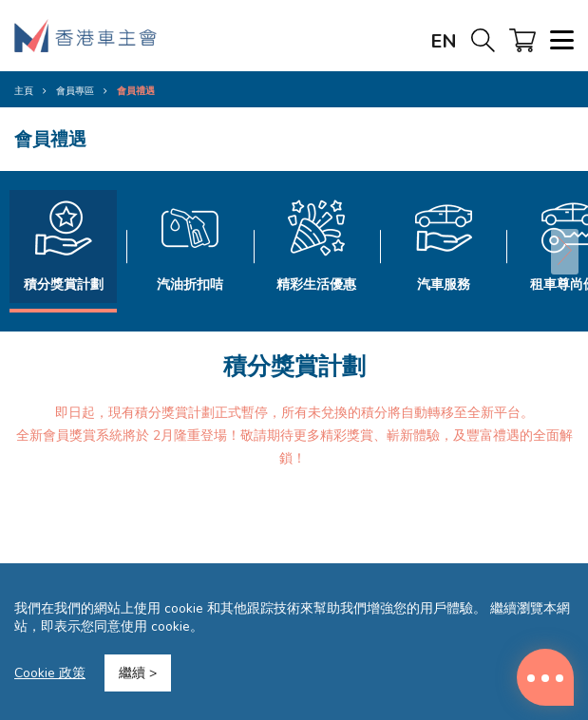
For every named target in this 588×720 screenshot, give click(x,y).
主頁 (24, 91)
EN (444, 41)
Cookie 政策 (50, 673)
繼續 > (138, 673)
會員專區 (75, 91)
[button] (565, 252)
